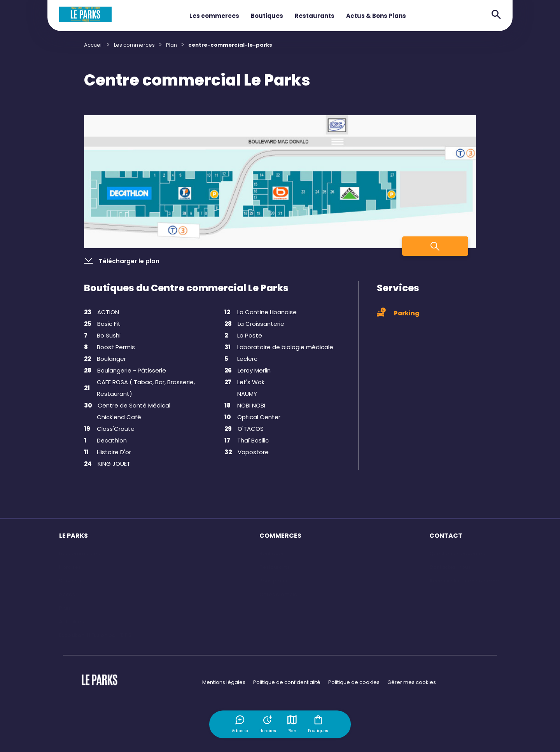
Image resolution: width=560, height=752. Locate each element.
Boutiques (267, 16)
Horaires (70, 567)
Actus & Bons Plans (376, 16)
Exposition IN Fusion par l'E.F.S (95, 635)
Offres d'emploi (279, 594)
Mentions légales (224, 682)
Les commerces (214, 16)
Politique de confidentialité (287, 682)
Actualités (72, 622)
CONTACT (446, 536)
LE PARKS (73, 536)
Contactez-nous (450, 567)
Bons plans (273, 581)
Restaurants (315, 16)
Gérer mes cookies (412, 682)
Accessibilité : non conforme (465, 581)
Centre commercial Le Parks (197, 80)
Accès (67, 594)
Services (70, 581)
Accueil (93, 45)
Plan (292, 724)
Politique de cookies (354, 682)
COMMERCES (280, 536)
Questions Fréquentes (457, 554)
